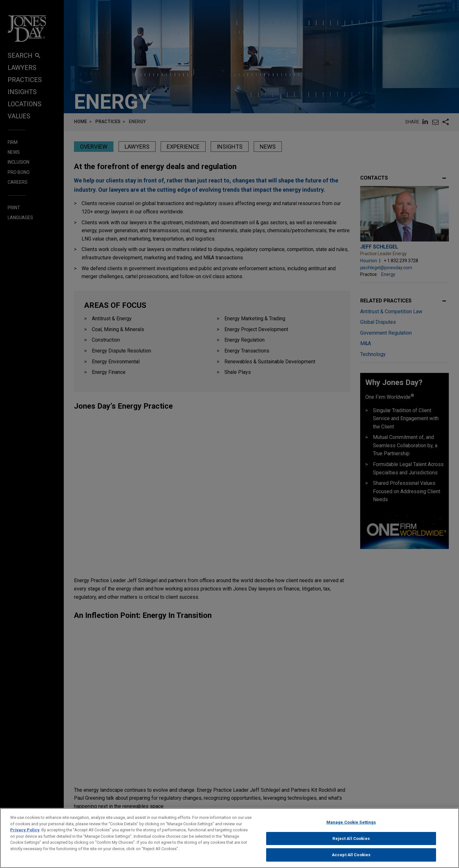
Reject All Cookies (351, 843)
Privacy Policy (25, 834)
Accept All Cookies (351, 860)
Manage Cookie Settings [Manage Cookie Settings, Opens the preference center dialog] (351, 827)
